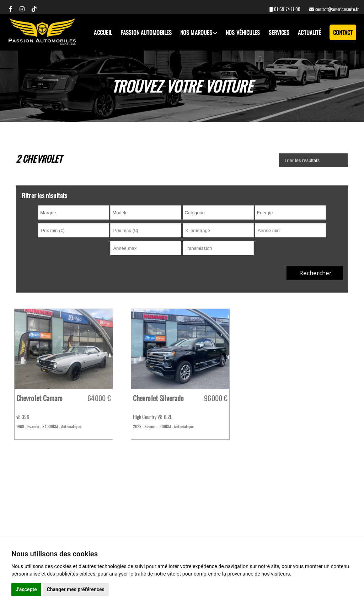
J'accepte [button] (26, 589)
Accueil (103, 32)
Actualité (309, 32)
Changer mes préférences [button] (76, 589)
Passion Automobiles (146, 32)
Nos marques (196, 32)
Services (279, 32)
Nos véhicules (243, 32)
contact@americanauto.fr (336, 9)
